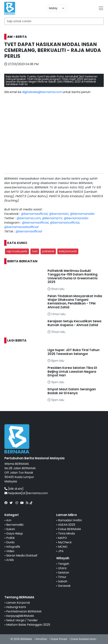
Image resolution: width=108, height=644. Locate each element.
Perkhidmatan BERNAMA (24, 611)
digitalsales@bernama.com (42, 92)
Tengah (64, 564)
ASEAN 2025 (67, 525)
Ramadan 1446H (70, 520)
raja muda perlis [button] (17, 251)
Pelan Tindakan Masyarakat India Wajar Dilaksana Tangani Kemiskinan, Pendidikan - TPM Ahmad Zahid (75, 302)
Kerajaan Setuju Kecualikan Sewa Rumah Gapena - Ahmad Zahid (74, 323)
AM (10, 37)
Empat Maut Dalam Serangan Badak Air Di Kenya (72, 391)
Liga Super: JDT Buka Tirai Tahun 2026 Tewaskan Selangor (74, 352)
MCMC (63, 547)
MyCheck (65, 542)
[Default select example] (57, 8)
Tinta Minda (66, 533)
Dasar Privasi (59, 639)
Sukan (11, 529)
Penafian (41, 639)
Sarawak (64, 586)
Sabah (63, 581)
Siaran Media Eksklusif (22, 555)
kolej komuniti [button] (68, 251)
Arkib (10, 560)
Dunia (10, 542)
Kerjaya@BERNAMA (20, 616)
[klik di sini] (16, 489)
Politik (11, 538)
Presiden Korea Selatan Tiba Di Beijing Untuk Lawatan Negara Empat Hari (72, 372)
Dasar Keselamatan (84, 639)
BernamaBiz (15, 525)
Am (9, 520)
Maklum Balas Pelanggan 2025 (28, 625)
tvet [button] (35, 251)
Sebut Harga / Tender (22, 620)
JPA (61, 551)
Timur (62, 577)
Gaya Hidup (15, 533)
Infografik (13, 547)
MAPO (62, 538)
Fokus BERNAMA (70, 529)
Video (10, 551)
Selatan (64, 573)
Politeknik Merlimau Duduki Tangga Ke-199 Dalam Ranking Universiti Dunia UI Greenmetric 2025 (73, 276)
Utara (62, 568)
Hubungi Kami (16, 607)
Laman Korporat (18, 603)
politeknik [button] (48, 251)
